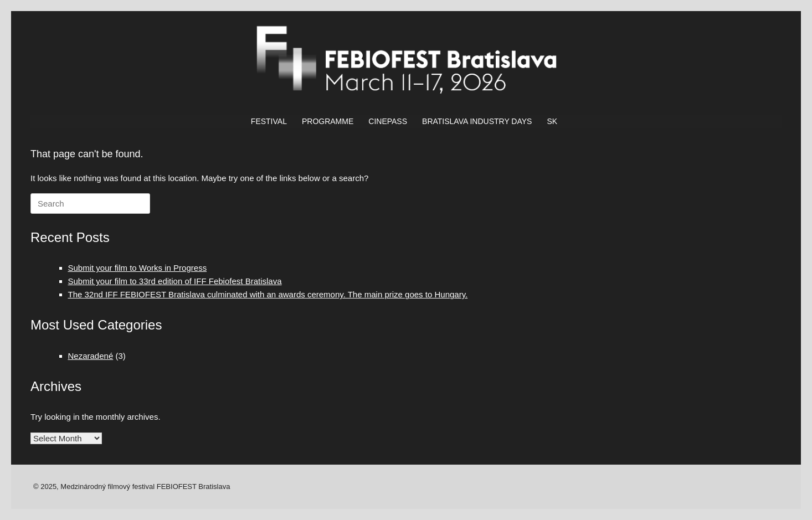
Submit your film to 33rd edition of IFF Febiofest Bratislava (175, 281)
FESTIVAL (269, 121)
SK (552, 121)
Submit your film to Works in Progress (138, 268)
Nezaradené (91, 356)
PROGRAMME (328, 121)
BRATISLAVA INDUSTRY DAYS (477, 121)
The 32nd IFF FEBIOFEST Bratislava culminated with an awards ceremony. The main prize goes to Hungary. (268, 294)
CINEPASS (388, 121)
